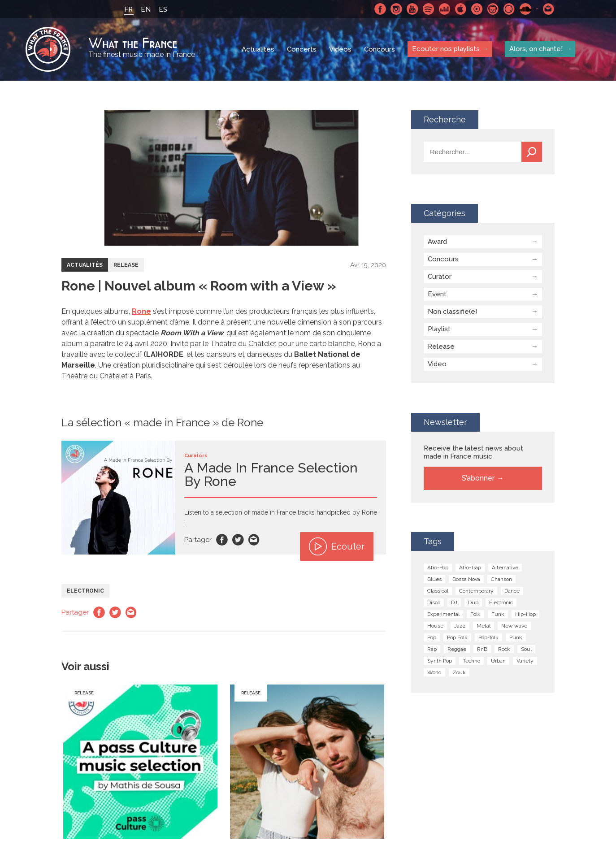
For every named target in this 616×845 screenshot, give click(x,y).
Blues (434, 579)
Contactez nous (549, 9)
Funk (498, 614)
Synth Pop (440, 661)
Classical (438, 591)
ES (163, 9)
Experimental (443, 614)
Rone (141, 311)
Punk (516, 637)
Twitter (238, 540)
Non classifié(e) (453, 312)
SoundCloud (525, 9)
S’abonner (478, 478)
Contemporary (476, 591)
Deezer (445, 9)
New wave (514, 626)
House (435, 626)
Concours (380, 49)
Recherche (532, 152)
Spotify (429, 9)
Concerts (302, 49)
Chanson (501, 579)
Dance (512, 591)
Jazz (460, 626)
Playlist (439, 329)
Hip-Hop (525, 614)
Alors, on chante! (536, 49)
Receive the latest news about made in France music (473, 452)
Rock (504, 649)
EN (146, 9)
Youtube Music (477, 9)
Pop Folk (457, 637)
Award (437, 242)
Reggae (457, 649)
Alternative (505, 568)
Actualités (258, 49)
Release (126, 265)
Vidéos (340, 49)
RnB (482, 649)
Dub (473, 602)
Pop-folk (488, 637)
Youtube (412, 9)
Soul (526, 649)
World (434, 672)
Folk (475, 614)
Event (437, 294)
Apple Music (461, 9)
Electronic (85, 591)
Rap (432, 649)
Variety (525, 661)
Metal (484, 626)
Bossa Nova (466, 579)
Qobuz (509, 9)
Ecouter (337, 546)
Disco (434, 602)
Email (254, 540)
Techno (471, 661)
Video (437, 364)
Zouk (459, 672)
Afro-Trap (470, 568)
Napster (493, 9)
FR (128, 9)
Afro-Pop (438, 568)
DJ (454, 602)
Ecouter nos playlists (446, 49)
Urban (498, 661)
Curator (440, 277)
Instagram (396, 9)
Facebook (380, 9)
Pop (432, 637)
